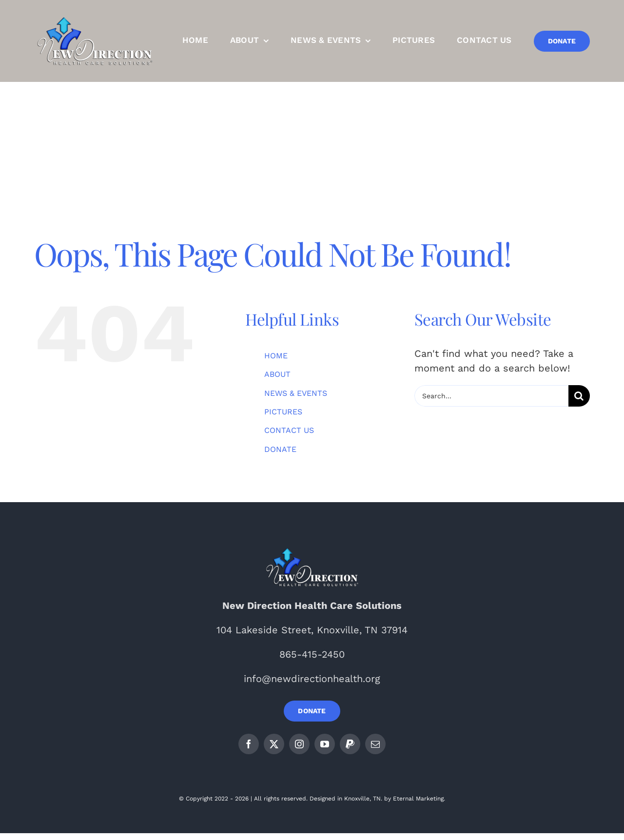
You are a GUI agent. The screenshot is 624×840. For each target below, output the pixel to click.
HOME (276, 356)
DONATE (280, 449)
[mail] (375, 744)
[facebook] (249, 744)
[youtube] (325, 744)
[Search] (579, 396)
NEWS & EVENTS (296, 393)
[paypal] (350, 744)
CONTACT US (289, 430)
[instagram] (299, 744)
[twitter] (274, 744)
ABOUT (277, 374)
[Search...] (491, 396)
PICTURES (283, 412)
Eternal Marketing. (419, 799)
